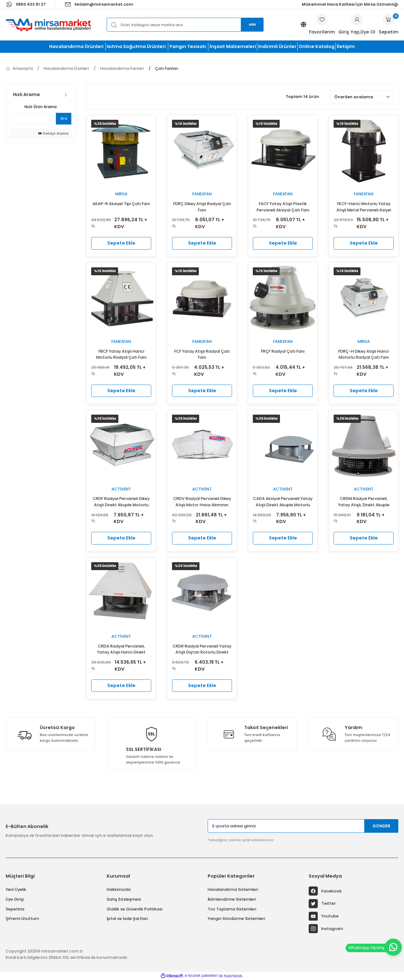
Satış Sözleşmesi (124, 899)
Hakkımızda (119, 889)
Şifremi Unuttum (22, 919)
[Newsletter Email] (303, 826)
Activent (121, 489)
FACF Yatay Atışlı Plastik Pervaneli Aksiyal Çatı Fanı (283, 207)
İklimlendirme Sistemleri (232, 899)
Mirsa (121, 194)
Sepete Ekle (121, 243)
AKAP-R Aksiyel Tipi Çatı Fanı (121, 204)
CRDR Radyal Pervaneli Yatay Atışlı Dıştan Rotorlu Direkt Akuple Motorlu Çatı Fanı (202, 650)
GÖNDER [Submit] (381, 826)
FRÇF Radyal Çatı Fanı (283, 351)
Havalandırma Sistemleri (233, 889)
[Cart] (389, 25)
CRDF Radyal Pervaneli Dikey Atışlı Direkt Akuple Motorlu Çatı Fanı (121, 502)
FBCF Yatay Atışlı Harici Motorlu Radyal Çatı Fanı (121, 354)
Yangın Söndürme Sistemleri (236, 919)
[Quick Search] (30, 118)
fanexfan (202, 194)
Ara (252, 24)
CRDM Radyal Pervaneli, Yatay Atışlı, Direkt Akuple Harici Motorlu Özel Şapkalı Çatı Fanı (364, 502)
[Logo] (48, 25)
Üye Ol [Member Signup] (368, 32)
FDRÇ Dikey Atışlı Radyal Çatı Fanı (202, 207)
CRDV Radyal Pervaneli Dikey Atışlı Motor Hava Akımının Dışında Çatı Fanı (202, 502)
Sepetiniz (15, 909)
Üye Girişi (15, 899)
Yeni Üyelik (16, 889)
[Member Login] (357, 20)
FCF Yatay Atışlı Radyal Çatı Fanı (202, 354)
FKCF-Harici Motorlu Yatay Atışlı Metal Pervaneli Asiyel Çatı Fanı (364, 207)
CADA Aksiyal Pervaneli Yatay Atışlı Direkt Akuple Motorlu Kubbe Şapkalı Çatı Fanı (283, 502)
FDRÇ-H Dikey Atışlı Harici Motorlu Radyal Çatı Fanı (364, 354)
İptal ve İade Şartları (127, 919)
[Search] (185, 24)
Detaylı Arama (53, 134)
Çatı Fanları (167, 68)
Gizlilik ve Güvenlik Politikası (135, 909)
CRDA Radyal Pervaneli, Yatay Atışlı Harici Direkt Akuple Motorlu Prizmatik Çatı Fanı (121, 650)
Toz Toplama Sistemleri (232, 909)
